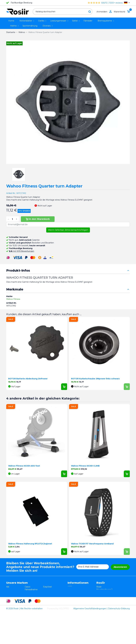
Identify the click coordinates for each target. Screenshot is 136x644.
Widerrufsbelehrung (77, 590)
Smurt (9, 601)
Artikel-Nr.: (11, 193)
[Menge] (12, 219)
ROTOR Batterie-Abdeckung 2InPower (28, 379)
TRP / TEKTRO (13, 598)
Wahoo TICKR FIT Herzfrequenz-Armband (92, 544)
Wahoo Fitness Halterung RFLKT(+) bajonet (30, 544)
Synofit (46, 601)
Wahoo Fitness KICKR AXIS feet (24, 466)
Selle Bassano (50, 598)
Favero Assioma (51, 606)
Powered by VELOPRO (58, 641)
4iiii (8, 587)
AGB (70, 587)
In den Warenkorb (38, 219)
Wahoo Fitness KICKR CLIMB (85, 466)
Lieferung (72, 595)
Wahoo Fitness (13, 299)
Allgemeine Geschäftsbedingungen (90, 641)
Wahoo (10, 606)
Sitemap (72, 601)
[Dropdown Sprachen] (127, 3)
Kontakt (71, 598)
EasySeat (47, 587)
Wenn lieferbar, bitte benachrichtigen (68, 230)
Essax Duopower (14, 592)
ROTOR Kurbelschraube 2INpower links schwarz (95, 379)
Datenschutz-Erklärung (119, 641)
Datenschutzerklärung (78, 592)
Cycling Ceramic (32, 606)
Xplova (28, 598)
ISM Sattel (30, 592)
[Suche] (63, 12)
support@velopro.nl (105, 609)
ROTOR (47, 609)
